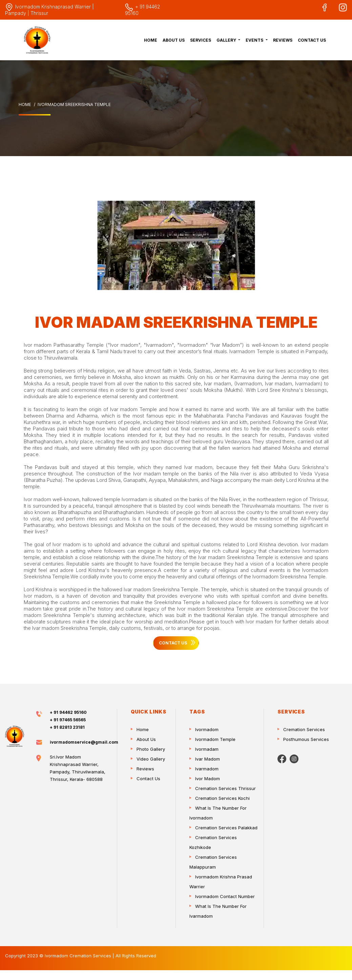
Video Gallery (151, 759)
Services (201, 40)
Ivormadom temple (215, 739)
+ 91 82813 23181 (67, 727)
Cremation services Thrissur (225, 788)
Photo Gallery (151, 749)
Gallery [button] (227, 40)
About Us (174, 40)
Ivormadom (207, 729)
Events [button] (255, 40)
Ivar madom (208, 759)
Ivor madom (208, 779)
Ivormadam (207, 749)
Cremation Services (304, 729)
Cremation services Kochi (222, 798)
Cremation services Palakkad (226, 828)
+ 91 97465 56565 (68, 720)
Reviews (283, 40)
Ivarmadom (207, 769)
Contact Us (312, 40)
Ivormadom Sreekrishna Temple (74, 104)
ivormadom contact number (225, 896)
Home (151, 40)
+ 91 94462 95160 (68, 712)
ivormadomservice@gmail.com (84, 742)
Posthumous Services (306, 739)
